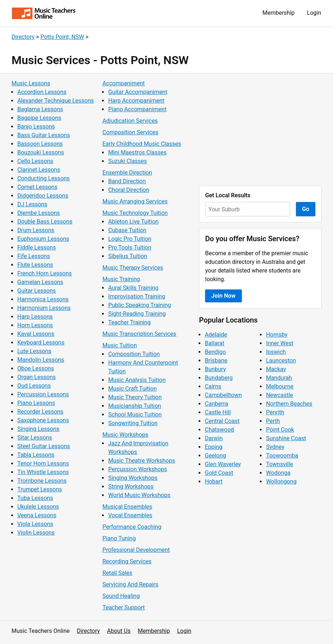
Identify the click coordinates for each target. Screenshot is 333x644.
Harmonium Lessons (44, 308)
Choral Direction (129, 190)
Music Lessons (31, 83)
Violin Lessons (36, 533)
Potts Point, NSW (62, 37)
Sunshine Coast (286, 438)
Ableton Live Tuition (133, 222)
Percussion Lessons (43, 394)
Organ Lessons (37, 377)
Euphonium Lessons (43, 239)
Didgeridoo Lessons (43, 196)
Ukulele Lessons (38, 507)
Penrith (275, 412)
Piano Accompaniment (137, 109)
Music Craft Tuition (132, 389)
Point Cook (280, 430)
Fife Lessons (34, 256)
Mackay (276, 369)
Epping (214, 447)
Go (306, 209)
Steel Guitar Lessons (44, 446)
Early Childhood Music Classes (142, 144)
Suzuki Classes (127, 161)
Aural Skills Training (133, 288)
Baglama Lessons (40, 109)
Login (314, 13)
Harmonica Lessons (43, 299)
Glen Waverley (223, 464)
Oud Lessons (34, 386)
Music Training (121, 279)
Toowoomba (282, 456)
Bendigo (215, 352)
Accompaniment (123, 83)
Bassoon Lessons (40, 144)
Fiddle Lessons (37, 247)
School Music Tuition (135, 415)
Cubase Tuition (127, 230)
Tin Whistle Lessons (43, 472)
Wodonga (278, 473)
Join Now (223, 296)
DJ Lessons (32, 204)
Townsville (279, 464)
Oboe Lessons (35, 368)
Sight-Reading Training (137, 314)
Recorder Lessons (40, 412)
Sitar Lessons (35, 438)
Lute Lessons (34, 351)
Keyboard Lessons (41, 343)
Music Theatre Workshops (142, 461)
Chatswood (219, 430)
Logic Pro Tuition (130, 239)
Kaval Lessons (36, 334)
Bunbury (215, 369)
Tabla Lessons (36, 455)
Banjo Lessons (36, 127)
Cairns (213, 386)
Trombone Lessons (42, 481)
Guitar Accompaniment (138, 92)
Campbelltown (223, 395)
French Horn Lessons (45, 273)
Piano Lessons (36, 403)
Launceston (281, 361)
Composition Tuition (134, 354)
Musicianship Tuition (135, 406)
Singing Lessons (38, 429)
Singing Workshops (133, 478)
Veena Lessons (37, 515)
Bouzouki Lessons (41, 152)
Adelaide (216, 335)
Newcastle (279, 395)
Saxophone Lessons (43, 420)
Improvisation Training (137, 296)
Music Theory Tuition (135, 397)
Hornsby (277, 335)
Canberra (216, 404)
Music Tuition (120, 345)
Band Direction (127, 181)
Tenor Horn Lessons (43, 463)
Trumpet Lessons (40, 489)
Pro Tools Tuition (130, 247)
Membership (278, 13)
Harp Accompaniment (136, 101)
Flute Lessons (35, 265)
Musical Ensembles (127, 507)
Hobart (214, 481)
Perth (273, 421)
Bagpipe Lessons (39, 118)
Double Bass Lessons (45, 222)
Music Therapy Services (133, 268)
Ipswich (276, 352)
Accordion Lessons (42, 92)
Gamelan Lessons (40, 282)
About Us (119, 631)
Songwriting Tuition (133, 423)
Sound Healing (121, 596)
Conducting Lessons (43, 178)
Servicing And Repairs (130, 584)
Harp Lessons (35, 317)
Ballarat (214, 343)
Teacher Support (123, 607)
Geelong (215, 456)
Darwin (214, 438)
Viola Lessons (35, 524)
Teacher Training (129, 322)
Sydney (275, 447)
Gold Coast (219, 473)
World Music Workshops (139, 495)
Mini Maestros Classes (137, 152)
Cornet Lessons (37, 187)
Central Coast (222, 421)
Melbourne (280, 386)
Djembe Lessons (39, 213)
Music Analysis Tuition (137, 380)
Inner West (280, 343)
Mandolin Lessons (41, 360)
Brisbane (216, 361)
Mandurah (279, 378)
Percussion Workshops (137, 469)
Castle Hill (218, 412)
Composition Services (130, 132)
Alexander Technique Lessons (55, 101)
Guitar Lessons (37, 291)
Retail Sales (117, 573)
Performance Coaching (132, 527)
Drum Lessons (36, 230)
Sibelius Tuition (128, 256)
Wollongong (281, 481)
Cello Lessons (35, 161)
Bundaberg (219, 378)
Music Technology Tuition (135, 213)
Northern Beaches (289, 404)
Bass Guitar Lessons (44, 135)
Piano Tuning (119, 538)
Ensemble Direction (127, 173)
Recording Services (127, 561)
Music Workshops (125, 435)
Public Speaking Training (139, 305)
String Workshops (131, 487)
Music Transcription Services (139, 334)
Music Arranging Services (135, 201)
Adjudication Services (130, 121)
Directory (23, 37)
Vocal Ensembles (130, 515)
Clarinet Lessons (39, 170)
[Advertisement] (260, 130)
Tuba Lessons (35, 498)
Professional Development (136, 550)
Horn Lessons (35, 325)
